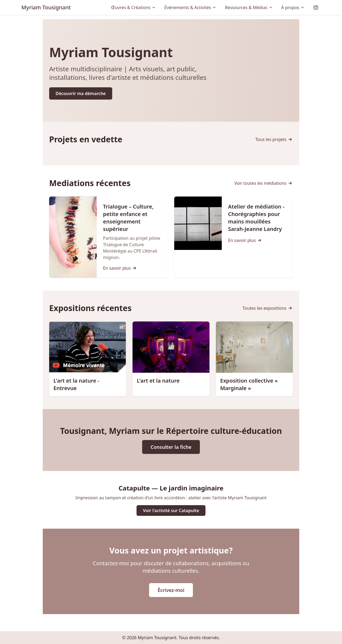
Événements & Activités (190, 7)
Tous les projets (274, 139)
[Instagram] (316, 7)
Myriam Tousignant (46, 7)
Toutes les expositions (268, 308)
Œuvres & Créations (133, 7)
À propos (293, 7)
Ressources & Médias (249, 7)
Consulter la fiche (171, 447)
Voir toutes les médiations (264, 183)
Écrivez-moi (171, 590)
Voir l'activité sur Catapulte (171, 511)
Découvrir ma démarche (81, 93)
